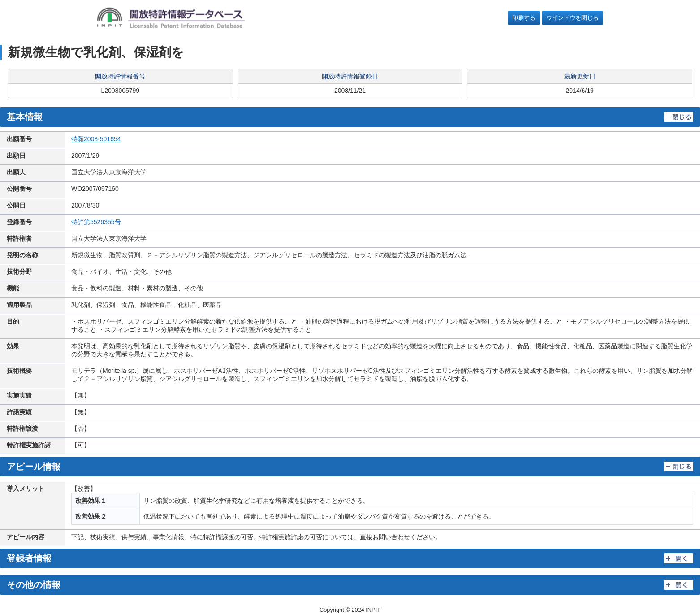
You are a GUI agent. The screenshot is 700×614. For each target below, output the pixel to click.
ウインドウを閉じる (573, 18)
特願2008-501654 (96, 139)
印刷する (524, 18)
